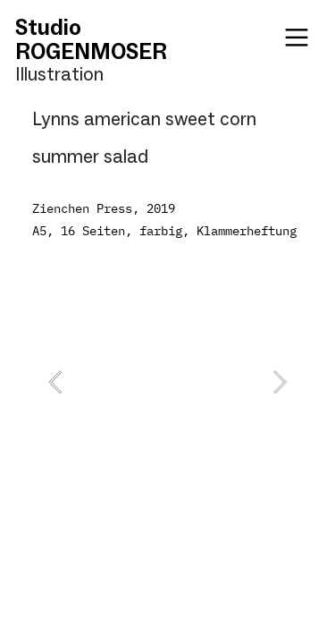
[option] (167, 382)
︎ (297, 38)
